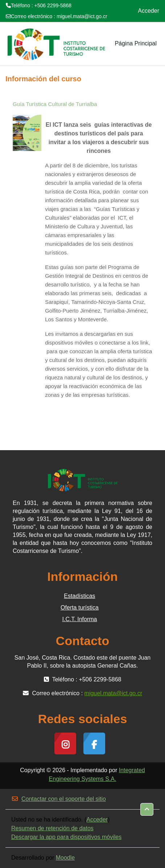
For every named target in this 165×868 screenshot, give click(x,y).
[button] (147, 809)
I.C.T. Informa (79, 619)
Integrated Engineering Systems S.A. (97, 775)
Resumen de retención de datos (52, 828)
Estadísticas (79, 596)
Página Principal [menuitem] (136, 43)
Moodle (65, 858)
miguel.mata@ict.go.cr (82, 16)
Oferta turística (80, 608)
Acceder (148, 11)
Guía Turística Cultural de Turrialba (55, 104)
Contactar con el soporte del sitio (59, 799)
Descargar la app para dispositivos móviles (66, 837)
